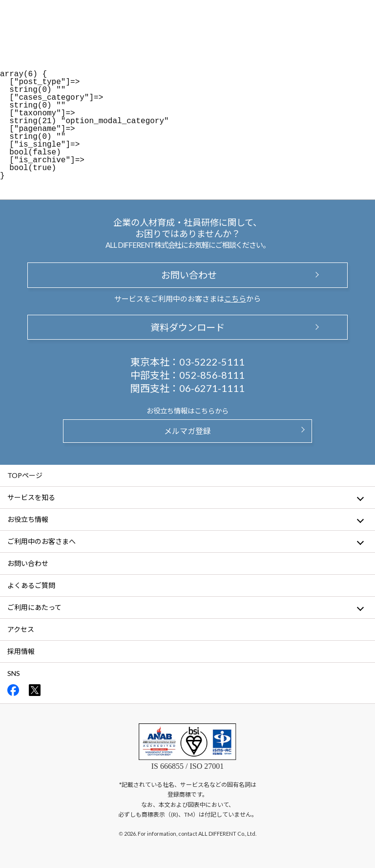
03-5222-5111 (212, 362)
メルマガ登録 (187, 431)
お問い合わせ (187, 275)
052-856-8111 (212, 375)
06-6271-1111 (212, 388)
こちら (235, 299)
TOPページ (25, 475)
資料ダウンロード (187, 327)
